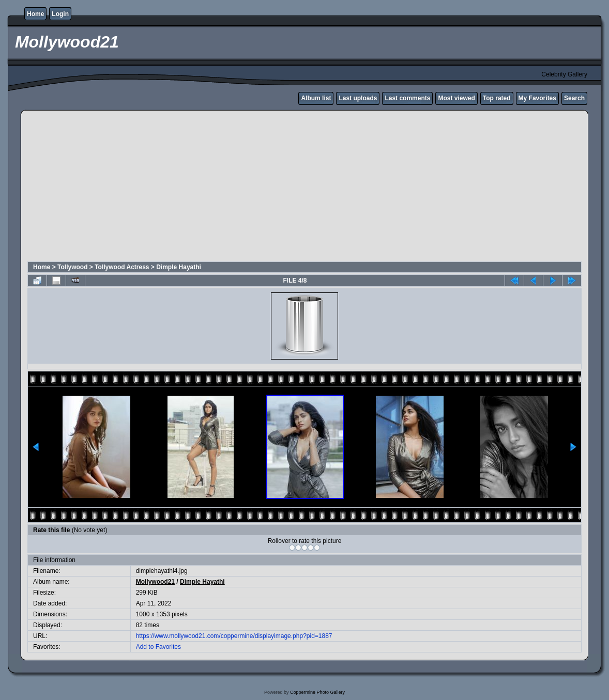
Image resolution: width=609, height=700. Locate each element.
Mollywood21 (155, 582)
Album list (316, 98)
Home (35, 14)
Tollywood (72, 267)
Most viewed (456, 98)
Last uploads (358, 98)
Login (60, 14)
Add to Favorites (158, 647)
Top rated (497, 98)
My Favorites (537, 98)
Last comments (407, 98)
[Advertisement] (157, 188)
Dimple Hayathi (179, 267)
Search (574, 98)
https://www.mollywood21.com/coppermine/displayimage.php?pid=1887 (234, 636)
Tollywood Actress (122, 267)
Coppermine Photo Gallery (317, 692)
